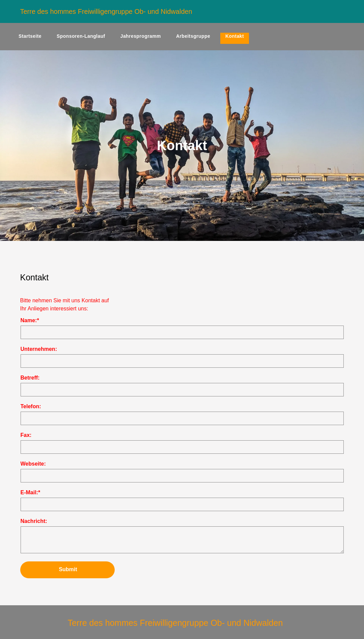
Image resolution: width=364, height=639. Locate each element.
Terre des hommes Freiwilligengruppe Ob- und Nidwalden (106, 11)
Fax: (26, 435)
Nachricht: (34, 521)
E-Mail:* (31, 492)
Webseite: (33, 464)
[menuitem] (33, 38)
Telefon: (31, 406)
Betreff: (30, 378)
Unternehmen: (39, 349)
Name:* (30, 320)
